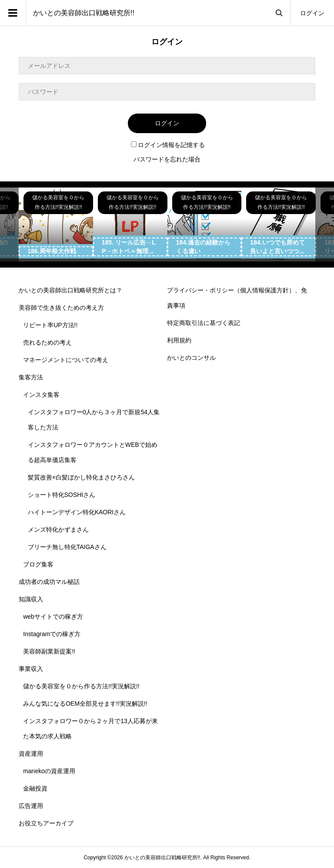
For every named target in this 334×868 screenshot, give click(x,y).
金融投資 (35, 788)
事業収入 (31, 669)
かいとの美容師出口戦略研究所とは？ (70, 290)
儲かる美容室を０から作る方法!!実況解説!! (81, 686)
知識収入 (31, 599)
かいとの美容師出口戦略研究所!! (84, 13)
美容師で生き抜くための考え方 (61, 308)
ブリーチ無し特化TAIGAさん (67, 547)
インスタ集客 (41, 395)
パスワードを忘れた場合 (167, 159)
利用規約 (179, 340)
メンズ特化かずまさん (58, 530)
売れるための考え (47, 342)
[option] (56, 225)
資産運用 (31, 754)
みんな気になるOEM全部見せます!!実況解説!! (85, 704)
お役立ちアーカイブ (46, 823)
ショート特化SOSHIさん (62, 495)
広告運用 (31, 806)
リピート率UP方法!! (50, 325)
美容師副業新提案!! (49, 651)
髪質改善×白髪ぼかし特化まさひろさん (81, 477)
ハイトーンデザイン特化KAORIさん (77, 512)
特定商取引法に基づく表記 (204, 323)
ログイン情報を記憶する (168, 145)
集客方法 (31, 377)
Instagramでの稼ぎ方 (52, 634)
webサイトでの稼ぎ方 (53, 617)
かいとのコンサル (191, 358)
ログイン (312, 13)
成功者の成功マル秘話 (49, 582)
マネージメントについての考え (66, 360)
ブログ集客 (38, 564)
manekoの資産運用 (49, 771)
